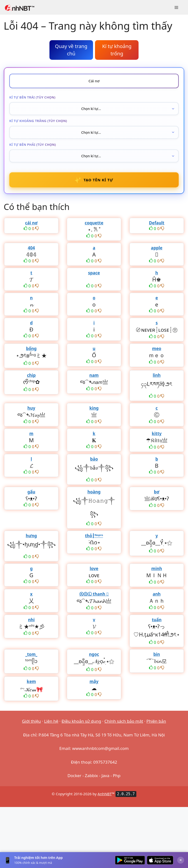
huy (31, 408)
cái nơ (31, 223)
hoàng (94, 492)
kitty (157, 434)
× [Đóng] (181, 860)
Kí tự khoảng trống (117, 50)
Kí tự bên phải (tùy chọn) (33, 145)
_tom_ (31, 654)
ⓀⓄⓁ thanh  (94, 594)
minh (157, 568)
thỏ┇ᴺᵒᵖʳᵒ (94, 536)
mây (94, 681)
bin (157, 654)
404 (31, 248)
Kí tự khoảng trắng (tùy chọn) (38, 121)
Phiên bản (156, 721)
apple (157, 248)
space (94, 273)
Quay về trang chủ (71, 50)
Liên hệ (51, 721)
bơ (157, 492)
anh (157, 594)
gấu (31, 492)
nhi (31, 620)
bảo (94, 459)
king (94, 408)
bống (31, 348)
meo (157, 348)
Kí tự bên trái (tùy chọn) (32, 97)
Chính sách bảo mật (124, 721)
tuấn (157, 620)
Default (157, 223)
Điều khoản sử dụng (82, 721)
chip (31, 375)
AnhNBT (105, 794)
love (94, 568)
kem (31, 681)
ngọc (94, 654)
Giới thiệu (31, 721)
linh (157, 375)
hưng (31, 536)
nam (94, 375)
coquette (94, 223)
